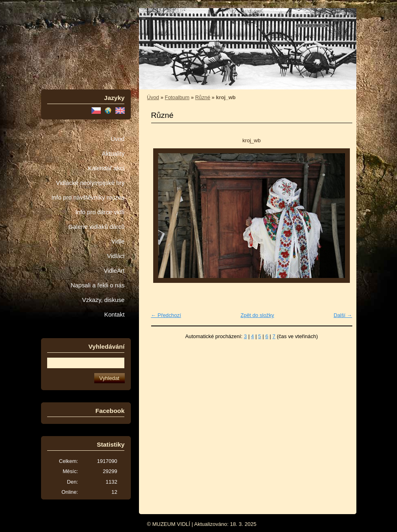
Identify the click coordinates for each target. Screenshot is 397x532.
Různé (203, 97)
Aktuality (113, 154)
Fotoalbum (177, 97)
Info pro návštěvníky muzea (88, 198)
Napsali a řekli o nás (98, 285)
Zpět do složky (257, 315)
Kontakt (115, 315)
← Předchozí (166, 315)
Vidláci (116, 256)
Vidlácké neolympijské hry (90, 183)
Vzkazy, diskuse (103, 300)
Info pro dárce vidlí (100, 212)
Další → (343, 315)
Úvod (117, 139)
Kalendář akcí (106, 168)
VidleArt (114, 271)
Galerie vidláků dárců (96, 227)
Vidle (118, 241)
